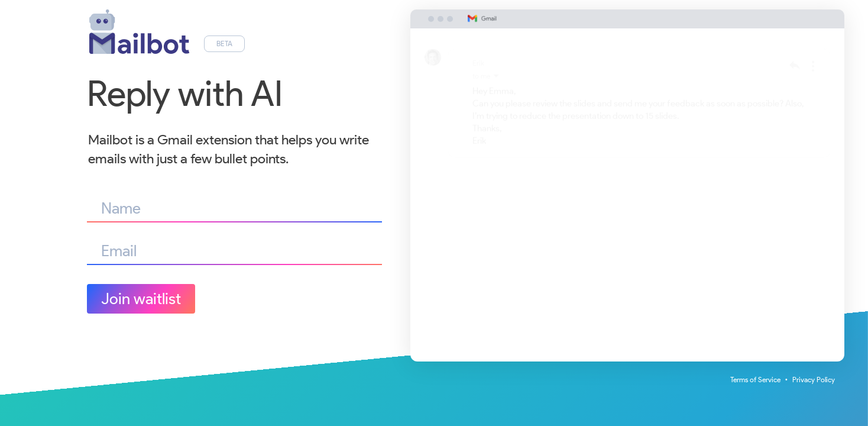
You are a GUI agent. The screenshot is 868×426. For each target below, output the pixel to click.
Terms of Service (755, 380)
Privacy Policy (814, 380)
